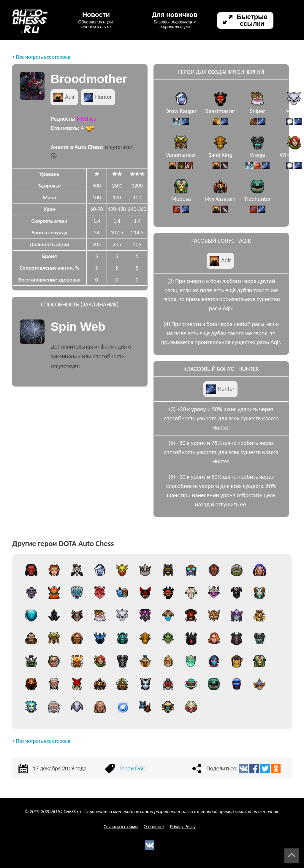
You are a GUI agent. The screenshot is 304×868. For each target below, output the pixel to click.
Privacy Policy (183, 826)
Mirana (294, 115)
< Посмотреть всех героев (41, 57)
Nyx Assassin (220, 203)
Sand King (220, 159)
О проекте (154, 826)
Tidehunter (258, 203)
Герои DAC (132, 768)
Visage (258, 159)
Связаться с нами (121, 826)
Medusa (181, 203)
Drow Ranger (181, 115)
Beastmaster (220, 115)
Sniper (257, 115)
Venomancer (181, 159)
